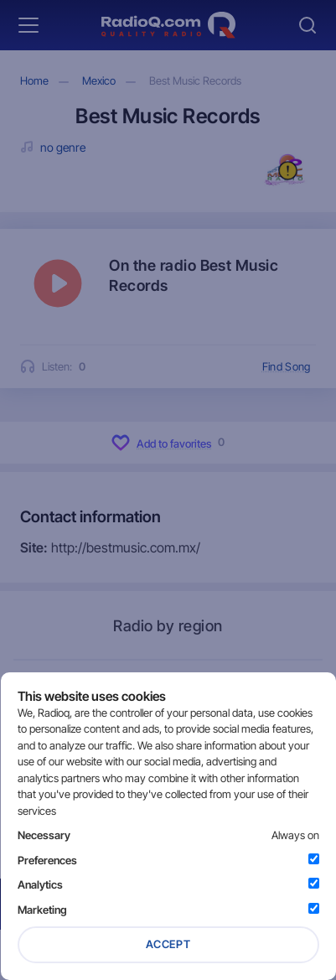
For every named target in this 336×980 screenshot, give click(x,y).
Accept (168, 944)
